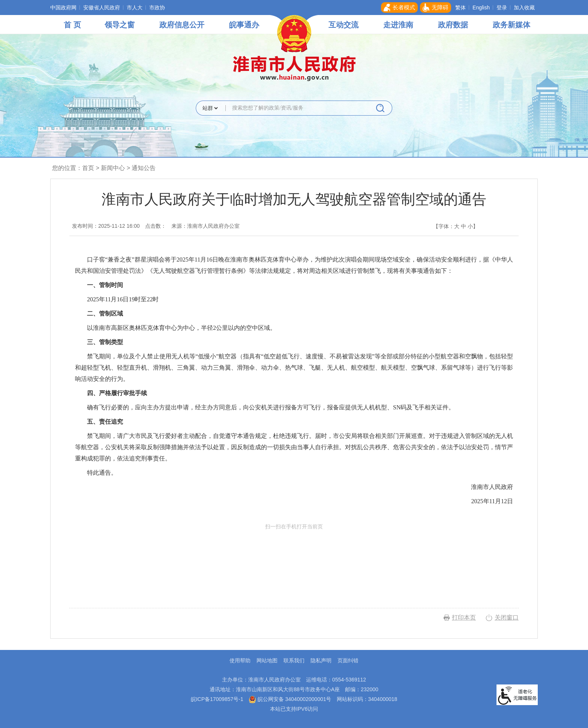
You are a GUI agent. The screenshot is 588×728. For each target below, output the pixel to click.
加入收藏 (524, 8)
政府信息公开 (182, 25)
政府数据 (453, 25)
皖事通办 (244, 25)
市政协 (157, 8)
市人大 (135, 8)
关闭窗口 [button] (507, 617)
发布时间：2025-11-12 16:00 (106, 226)
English (481, 8)
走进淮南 (398, 25)
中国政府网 (63, 8)
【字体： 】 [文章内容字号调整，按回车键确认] (456, 226)
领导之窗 (120, 25)
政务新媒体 (511, 25)
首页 (88, 168)
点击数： (156, 226)
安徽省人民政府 (102, 8)
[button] (399, 8)
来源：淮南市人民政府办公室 (205, 226)
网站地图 (267, 660)
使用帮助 (240, 660)
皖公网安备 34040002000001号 (290, 699)
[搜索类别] (210, 108)
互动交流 (343, 25)
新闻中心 (113, 168)
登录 (502, 8)
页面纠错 (348, 660)
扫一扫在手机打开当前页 (294, 558)
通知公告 (144, 168)
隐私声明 (321, 660)
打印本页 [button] (464, 617)
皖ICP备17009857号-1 (217, 699)
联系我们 (294, 660)
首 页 (72, 25)
